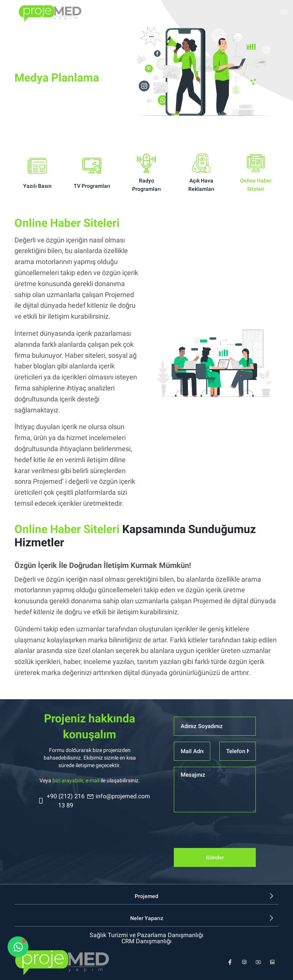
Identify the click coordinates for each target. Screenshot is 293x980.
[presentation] (232, 833)
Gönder (215, 857)
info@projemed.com (118, 796)
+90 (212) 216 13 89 (61, 801)
